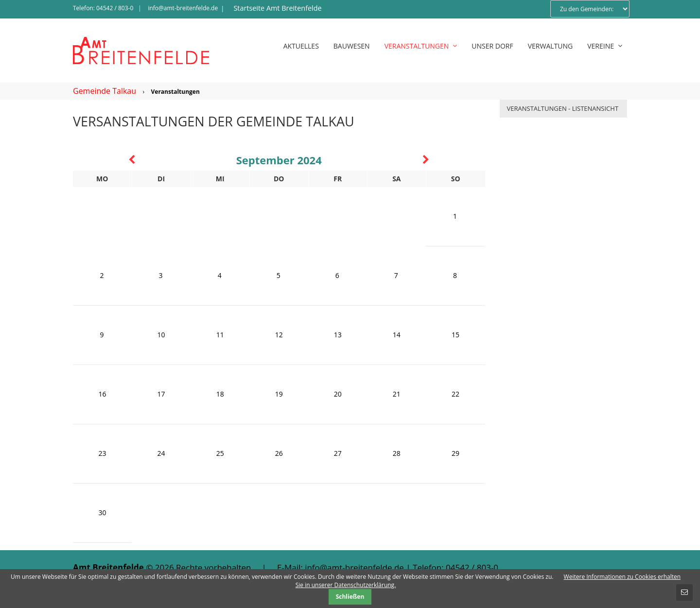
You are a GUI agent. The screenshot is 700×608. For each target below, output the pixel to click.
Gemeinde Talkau (105, 91)
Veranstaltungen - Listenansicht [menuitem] (563, 108)
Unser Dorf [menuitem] (492, 46)
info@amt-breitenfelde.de (183, 8)
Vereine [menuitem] (605, 46)
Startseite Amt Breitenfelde (277, 8)
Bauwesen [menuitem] (352, 46)
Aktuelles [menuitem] (301, 46)
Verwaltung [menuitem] (551, 46)
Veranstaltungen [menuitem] (421, 46)
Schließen (350, 597)
